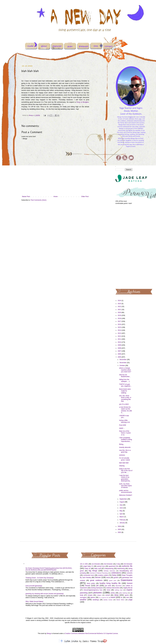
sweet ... (122, 428)
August (122, 502)
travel (113, 597)
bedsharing (121, 569)
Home (56, 197)
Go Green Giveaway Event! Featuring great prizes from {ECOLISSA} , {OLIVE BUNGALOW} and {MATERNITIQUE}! (49, 569)
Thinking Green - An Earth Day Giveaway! (40, 578)
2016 (120, 324)
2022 (120, 307)
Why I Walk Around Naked (34, 601)
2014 (120, 330)
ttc (122, 597)
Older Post (85, 197)
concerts (130, 573)
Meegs (49, 633)
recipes (90, 595)
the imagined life (104, 598)
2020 (120, 312)
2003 (120, 529)
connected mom (89, 575)
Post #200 (122, 425)
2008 (120, 348)
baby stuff (98, 569)
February (123, 520)
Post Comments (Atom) (38, 200)
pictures (98, 593)
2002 (120, 532)
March (122, 517)
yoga (130, 600)
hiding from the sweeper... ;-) (124, 380)
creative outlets (103, 575)
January (122, 523)
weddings (96, 600)
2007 (120, 351)
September (123, 499)
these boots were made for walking (125, 391)
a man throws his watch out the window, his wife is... (125, 410)
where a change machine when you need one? (125, 370)
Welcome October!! (126, 495)
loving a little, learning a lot (124, 421)
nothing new (119, 590)
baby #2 (88, 569)
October (122, 366)
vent (128, 597)
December (123, 360)
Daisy (114, 575)
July (121, 505)
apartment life (113, 566)
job (97, 586)
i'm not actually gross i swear (125, 459)
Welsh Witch (120, 600)
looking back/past (97, 588)
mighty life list (128, 588)
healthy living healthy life (110, 583)
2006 (120, 354)
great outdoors (96, 580)
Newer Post (26, 197)
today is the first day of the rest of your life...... (126, 471)
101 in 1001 (84, 564)
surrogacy (83, 597)
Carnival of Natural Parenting (99, 573)
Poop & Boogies (82, 102)
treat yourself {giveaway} (34, 586)
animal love (101, 566)
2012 (120, 336)
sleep (116, 595)
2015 (120, 327)
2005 (120, 357)
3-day (118, 564)
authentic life (127, 566)
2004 (120, 526)
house (88, 586)
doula (108, 578)
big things (93, 571)
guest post (113, 580)
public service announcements (125, 491)
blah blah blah (124, 463)
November (123, 363)
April (121, 514)
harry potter (91, 583)
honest (130, 583)
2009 (120, 345)
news (108, 590)
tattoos (93, 597)
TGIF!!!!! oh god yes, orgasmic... (125, 385)
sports (127, 595)
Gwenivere (127, 580)
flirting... (122, 444)
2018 (120, 318)
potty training (123, 593)
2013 (120, 333)
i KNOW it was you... (124, 417)
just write (108, 586)
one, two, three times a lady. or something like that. (125, 398)
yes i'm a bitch (124, 404)
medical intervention (113, 588)
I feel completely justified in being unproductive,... (125, 440)
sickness (122, 455)
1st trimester (96, 564)
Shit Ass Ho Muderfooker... (125, 376)
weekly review (108, 600)
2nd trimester (108, 564)
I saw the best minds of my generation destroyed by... (125, 478)
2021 (120, 310)
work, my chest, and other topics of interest (125, 486)
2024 (120, 301)
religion (99, 595)
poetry (113, 593)
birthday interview (109, 571)
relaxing (122, 466)
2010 (120, 342)
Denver (98, 577)
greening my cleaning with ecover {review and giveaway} (45, 594)
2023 (120, 304)
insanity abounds (125, 447)
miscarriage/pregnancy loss (93, 590)
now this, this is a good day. (125, 451)
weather (83, 600)
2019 (120, 315)
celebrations (116, 573)
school (108, 595)
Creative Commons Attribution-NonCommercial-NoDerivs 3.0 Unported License (91, 633)
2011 (120, 339)
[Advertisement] (124, 246)
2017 (120, 321)
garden (116, 578)
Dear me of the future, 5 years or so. (125, 433)
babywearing (109, 569)
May (121, 511)
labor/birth (119, 586)
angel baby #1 (88, 566)
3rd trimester (128, 564)
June (121, 508)
